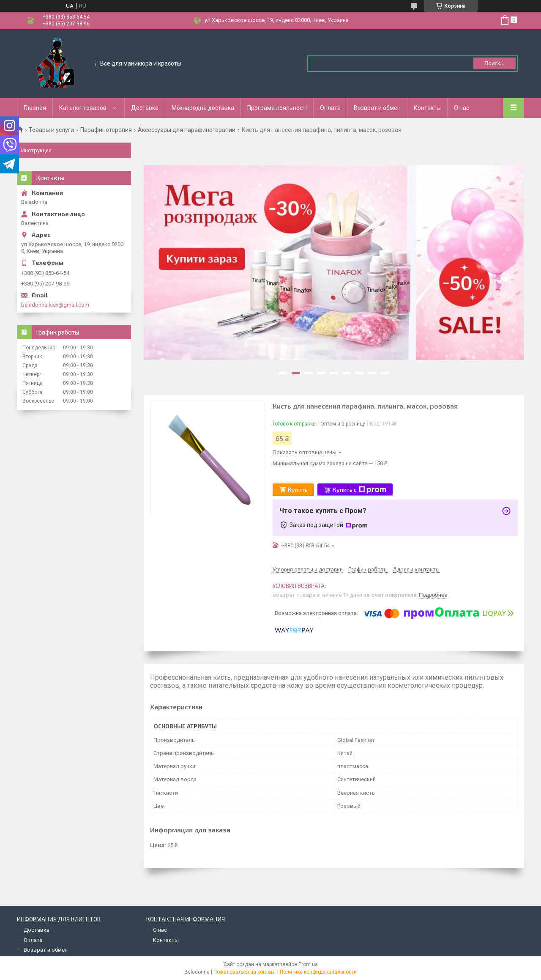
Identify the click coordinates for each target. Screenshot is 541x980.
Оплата (330, 108)
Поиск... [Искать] (495, 63)
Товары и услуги (51, 130)
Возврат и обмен (377, 108)
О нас (462, 108)
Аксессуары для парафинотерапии (187, 130)
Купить (298, 490)
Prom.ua (308, 964)
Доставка (145, 108)
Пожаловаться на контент (245, 972)
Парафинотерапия (106, 130)
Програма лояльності (277, 108)
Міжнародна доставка (203, 108)
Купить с (359, 490)
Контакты (427, 108)
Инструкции (36, 150)
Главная (35, 108)
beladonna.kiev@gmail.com (55, 305)
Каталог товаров (83, 108)
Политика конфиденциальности (318, 972)
